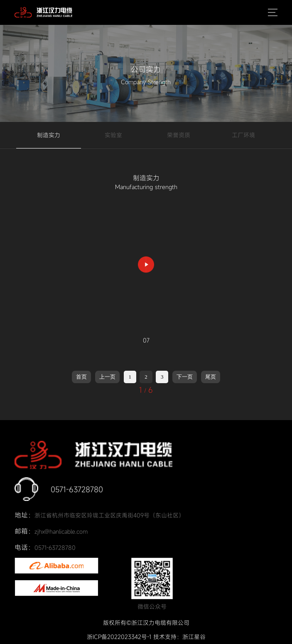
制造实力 (49, 135)
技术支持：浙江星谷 (179, 637)
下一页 (185, 377)
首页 (81, 377)
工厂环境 (243, 135)
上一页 (107, 377)
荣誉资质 (179, 135)
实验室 (113, 135)
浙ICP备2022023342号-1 (119, 637)
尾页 (211, 377)
